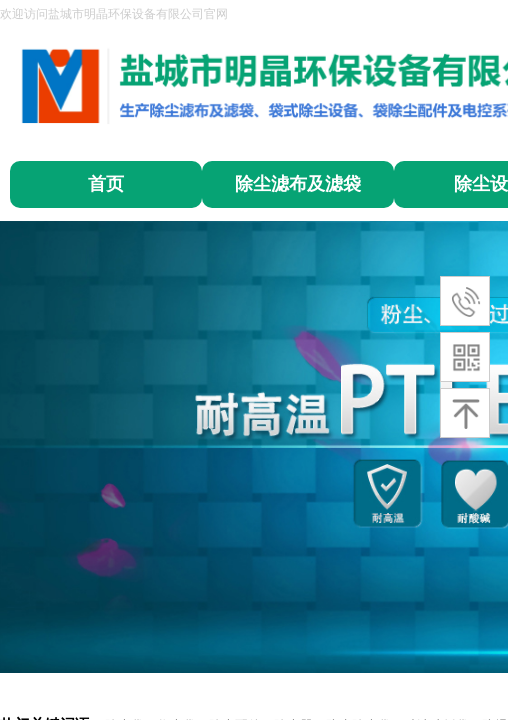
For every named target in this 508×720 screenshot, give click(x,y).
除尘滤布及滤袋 (298, 184)
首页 (106, 184)
